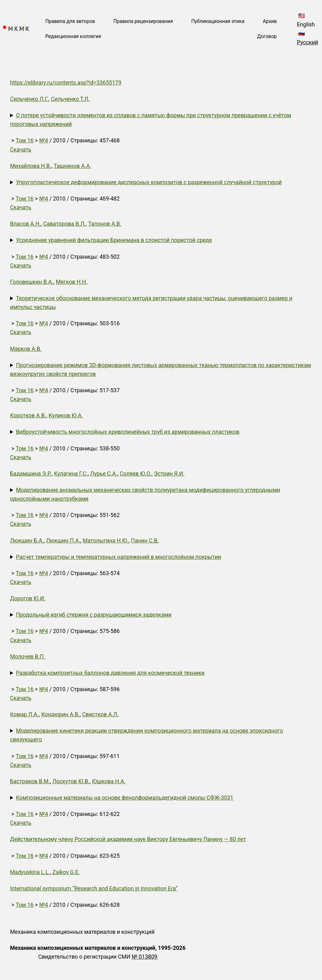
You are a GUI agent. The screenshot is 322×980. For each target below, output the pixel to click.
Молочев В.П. (28, 657)
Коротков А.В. (28, 416)
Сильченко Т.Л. (70, 99)
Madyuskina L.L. (30, 872)
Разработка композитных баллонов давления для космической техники (110, 673)
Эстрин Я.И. (169, 474)
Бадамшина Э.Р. (31, 474)
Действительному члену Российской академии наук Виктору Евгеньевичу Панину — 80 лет (128, 839)
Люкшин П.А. (63, 541)
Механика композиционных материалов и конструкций (82, 932)
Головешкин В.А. (32, 282)
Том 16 (25, 140)
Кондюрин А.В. (60, 714)
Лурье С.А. (104, 474)
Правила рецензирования (143, 21)
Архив (270, 21)
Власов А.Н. (25, 224)
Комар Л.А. (24, 714)
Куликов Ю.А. (66, 416)
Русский (308, 42)
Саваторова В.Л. (64, 224)
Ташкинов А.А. (73, 166)
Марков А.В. (26, 349)
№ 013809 (145, 957)
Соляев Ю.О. (136, 474)
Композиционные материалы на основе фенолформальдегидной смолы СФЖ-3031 (125, 798)
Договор (267, 36)
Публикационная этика (218, 21)
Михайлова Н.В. (31, 166)
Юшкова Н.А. (109, 781)
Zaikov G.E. (66, 872)
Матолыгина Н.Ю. (106, 541)
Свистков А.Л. (100, 714)
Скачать (21, 150)
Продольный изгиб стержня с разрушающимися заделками (94, 615)
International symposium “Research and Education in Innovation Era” (94, 889)
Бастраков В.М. (30, 781)
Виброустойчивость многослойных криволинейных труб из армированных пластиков (128, 432)
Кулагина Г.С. (71, 474)
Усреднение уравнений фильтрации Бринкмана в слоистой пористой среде (114, 240)
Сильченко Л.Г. (29, 99)
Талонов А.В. (105, 224)
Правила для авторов (70, 21)
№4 (44, 140)
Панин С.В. (145, 541)
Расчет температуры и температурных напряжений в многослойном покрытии (119, 557)
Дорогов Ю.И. (28, 598)
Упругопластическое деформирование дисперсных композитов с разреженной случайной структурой (149, 182)
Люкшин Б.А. (27, 541)
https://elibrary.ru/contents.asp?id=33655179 (66, 83)
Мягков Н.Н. (72, 282)
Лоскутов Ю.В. (71, 781)
